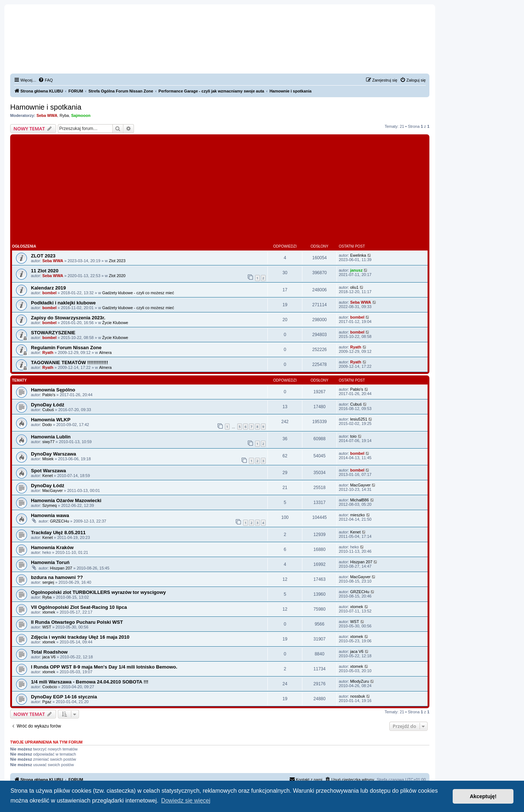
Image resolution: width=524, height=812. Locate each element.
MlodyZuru (360, 681)
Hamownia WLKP (51, 420)
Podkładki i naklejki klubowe (63, 303)
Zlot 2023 (117, 261)
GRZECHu (59, 521)
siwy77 (48, 442)
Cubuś (48, 410)
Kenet (47, 476)
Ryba (64, 115)
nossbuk (358, 696)
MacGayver (52, 490)
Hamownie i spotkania (46, 107)
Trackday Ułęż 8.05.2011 (58, 533)
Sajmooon (81, 115)
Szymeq (49, 505)
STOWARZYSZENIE (53, 333)
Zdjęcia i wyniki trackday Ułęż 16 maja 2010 (80, 637)
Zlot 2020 (117, 276)
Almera (105, 352)
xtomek (49, 612)
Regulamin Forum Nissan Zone (66, 348)
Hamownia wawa (50, 515)
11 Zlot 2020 (45, 271)
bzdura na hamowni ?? (57, 577)
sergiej (48, 582)
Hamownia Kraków (52, 547)
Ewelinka (358, 255)
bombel (49, 293)
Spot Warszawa (48, 471)
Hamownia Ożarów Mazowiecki (66, 500)
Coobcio (49, 687)
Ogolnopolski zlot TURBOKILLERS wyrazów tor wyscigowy (98, 592)
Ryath (48, 352)
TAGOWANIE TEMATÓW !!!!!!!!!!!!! (70, 362)
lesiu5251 (359, 419)
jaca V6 (49, 657)
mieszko (357, 515)
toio (353, 436)
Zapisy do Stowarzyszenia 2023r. (68, 318)
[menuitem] (45, 80)
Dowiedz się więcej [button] (186, 801)
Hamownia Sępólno (53, 390)
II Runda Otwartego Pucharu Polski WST (77, 622)
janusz (356, 270)
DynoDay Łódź (48, 405)
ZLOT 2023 (43, 256)
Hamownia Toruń (50, 562)
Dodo (47, 425)
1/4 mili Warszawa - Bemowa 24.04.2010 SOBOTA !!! (90, 682)
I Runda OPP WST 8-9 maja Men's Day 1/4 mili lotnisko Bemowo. (104, 667)
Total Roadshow (49, 652)
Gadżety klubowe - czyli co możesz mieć (138, 293)
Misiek (48, 459)
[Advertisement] (220, 191)
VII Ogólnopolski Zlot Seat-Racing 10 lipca (79, 607)
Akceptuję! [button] (483, 796)
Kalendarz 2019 (48, 288)
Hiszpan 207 (61, 568)
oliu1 (354, 287)
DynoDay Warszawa (53, 454)
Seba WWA (47, 115)
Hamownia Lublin (51, 437)
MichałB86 (359, 500)
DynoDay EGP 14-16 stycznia (64, 697)
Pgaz (47, 702)
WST (47, 627)
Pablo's (49, 395)
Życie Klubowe (115, 323)
